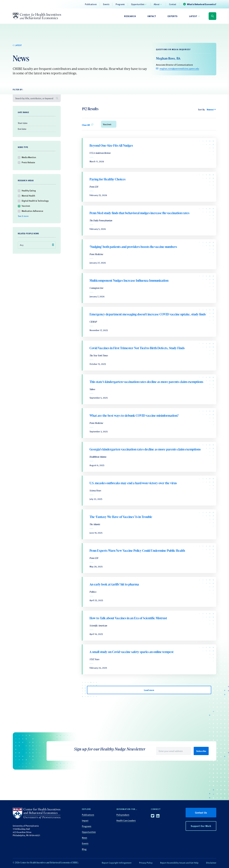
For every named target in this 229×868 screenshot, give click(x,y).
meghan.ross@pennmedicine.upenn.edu (179, 68)
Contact (173, 4)
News (85, 838)
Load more (149, 690)
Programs (120, 4)
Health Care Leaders (126, 820)
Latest (193, 16)
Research (130, 16)
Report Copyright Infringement (117, 863)
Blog (84, 849)
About (157, 4)
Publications (91, 4)
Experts (173, 16)
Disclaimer (211, 863)
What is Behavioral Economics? (202, 4)
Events (106, 4)
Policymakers (123, 815)
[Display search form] (212, 16)
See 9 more (23, 216)
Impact (152, 16)
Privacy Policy (146, 863)
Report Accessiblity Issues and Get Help (179, 863)
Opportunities (138, 4)
